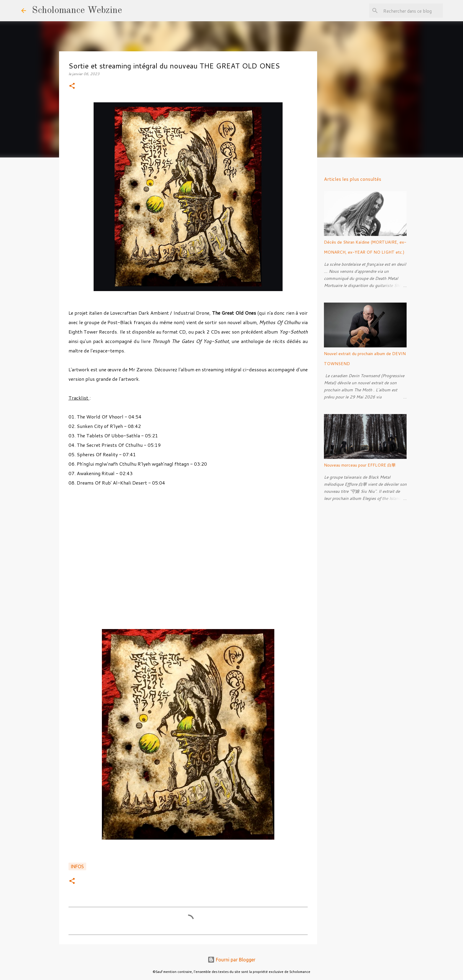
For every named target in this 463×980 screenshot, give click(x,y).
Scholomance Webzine (77, 11)
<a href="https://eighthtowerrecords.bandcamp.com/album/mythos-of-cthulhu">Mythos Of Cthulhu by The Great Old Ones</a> (188, 557)
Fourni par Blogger (231, 960)
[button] (72, 86)
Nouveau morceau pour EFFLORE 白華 (360, 465)
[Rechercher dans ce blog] (412, 11)
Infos (77, 866)
